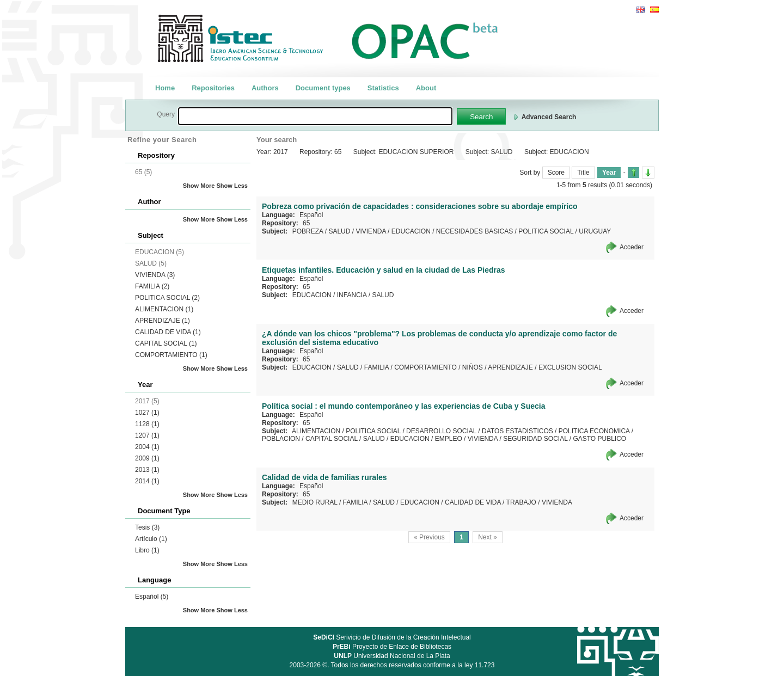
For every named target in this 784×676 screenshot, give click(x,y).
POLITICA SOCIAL (167, 298)
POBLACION (281, 439)
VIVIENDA (155, 275)
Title (583, 173)
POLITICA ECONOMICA (594, 431)
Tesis (147, 527)
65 (306, 223)
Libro (147, 550)
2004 (147, 447)
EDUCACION (411, 231)
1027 (147, 413)
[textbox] (315, 116)
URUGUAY (595, 231)
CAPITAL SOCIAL (166, 343)
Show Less (232, 186)
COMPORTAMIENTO (171, 355)
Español (152, 597)
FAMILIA (152, 286)
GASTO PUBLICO (599, 439)
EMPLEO (449, 439)
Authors (265, 88)
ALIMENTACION (164, 309)
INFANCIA (352, 295)
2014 (147, 481)
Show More (199, 186)
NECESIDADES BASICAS (474, 231)
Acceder (632, 247)
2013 (147, 470)
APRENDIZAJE (163, 321)
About (426, 88)
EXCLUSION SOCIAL (570, 367)
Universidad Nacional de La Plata (392, 656)
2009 (147, 458)
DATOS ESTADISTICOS (517, 431)
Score (556, 173)
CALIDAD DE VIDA (168, 332)
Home (165, 88)
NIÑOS (473, 367)
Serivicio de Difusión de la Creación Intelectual (392, 637)
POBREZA (308, 231)
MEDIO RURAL (315, 502)
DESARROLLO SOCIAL (441, 431)
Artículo (151, 539)
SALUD (339, 231)
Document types (323, 88)
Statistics (383, 88)
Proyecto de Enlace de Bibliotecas (392, 647)
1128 (147, 424)
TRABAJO (521, 502)
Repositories (213, 88)
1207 (147, 435)
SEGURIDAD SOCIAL (535, 439)
